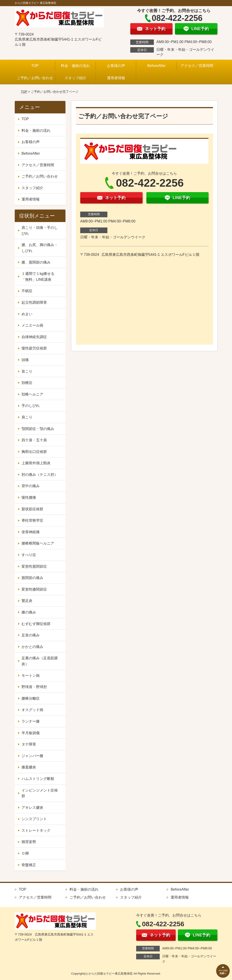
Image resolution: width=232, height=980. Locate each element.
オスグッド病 (32, 710)
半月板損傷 (31, 733)
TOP (35, 66)
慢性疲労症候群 (34, 348)
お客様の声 (116, 66)
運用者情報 (116, 78)
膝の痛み (29, 612)
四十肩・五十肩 (34, 440)
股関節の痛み (32, 578)
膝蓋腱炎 (29, 767)
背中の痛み (31, 486)
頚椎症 (27, 383)
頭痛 (25, 360)
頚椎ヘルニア (32, 394)
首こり (27, 371)
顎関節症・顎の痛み (38, 429)
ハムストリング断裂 (38, 779)
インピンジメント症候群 (40, 793)
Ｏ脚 (25, 853)
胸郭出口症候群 (34, 452)
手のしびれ (31, 406)
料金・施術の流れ (75, 66)
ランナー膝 (31, 721)
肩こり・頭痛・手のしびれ (40, 231)
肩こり (27, 417)
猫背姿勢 (29, 842)
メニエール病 (32, 325)
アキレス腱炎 (32, 808)
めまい (27, 314)
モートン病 (31, 676)
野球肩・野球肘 (34, 687)
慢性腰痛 (29, 497)
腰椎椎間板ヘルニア (38, 543)
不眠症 (27, 291)
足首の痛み (31, 635)
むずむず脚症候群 (36, 624)
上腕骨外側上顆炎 (36, 463)
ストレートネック (36, 830)
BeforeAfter (156, 66)
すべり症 (29, 555)
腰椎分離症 (31, 698)
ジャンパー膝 (32, 756)
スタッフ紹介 (75, 78)
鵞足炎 (27, 601)
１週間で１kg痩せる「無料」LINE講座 (38, 277)
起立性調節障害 (34, 302)
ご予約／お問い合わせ (35, 78)
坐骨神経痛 (31, 532)
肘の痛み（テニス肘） (40, 475)
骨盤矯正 (29, 865)
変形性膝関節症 (34, 589)
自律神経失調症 (34, 337)
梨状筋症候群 (32, 509)
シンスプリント (34, 819)
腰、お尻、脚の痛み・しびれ (40, 248)
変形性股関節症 (34, 566)
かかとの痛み (32, 647)
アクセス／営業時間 (197, 66)
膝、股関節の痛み (36, 262)
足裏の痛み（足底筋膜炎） (40, 661)
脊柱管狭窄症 (32, 520)
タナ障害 (29, 744)
